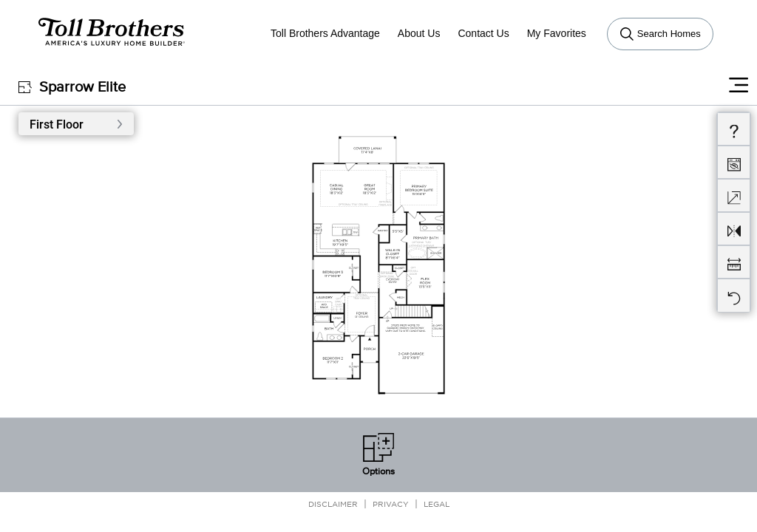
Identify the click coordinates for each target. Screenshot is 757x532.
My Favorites (557, 33)
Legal (437, 504)
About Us (419, 33)
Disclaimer (333, 504)
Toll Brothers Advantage (325, 33)
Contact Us (483, 33)
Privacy (391, 504)
